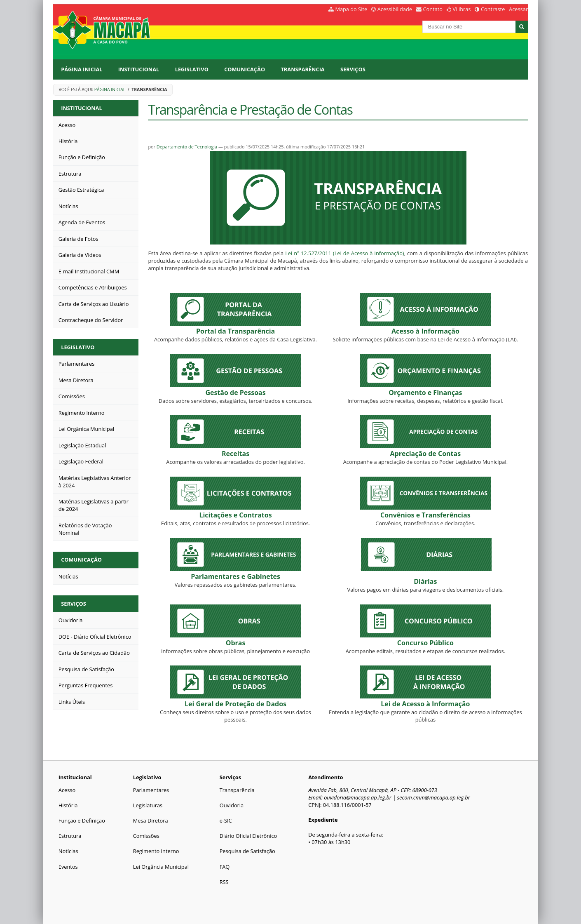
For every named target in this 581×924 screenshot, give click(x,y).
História (68, 805)
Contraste (493, 9)
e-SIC (226, 821)
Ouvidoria (232, 805)
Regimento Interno (156, 851)
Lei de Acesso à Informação (425, 704)
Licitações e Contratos (235, 515)
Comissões (146, 836)
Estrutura (70, 836)
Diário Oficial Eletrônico (248, 836)
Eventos (68, 867)
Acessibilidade (395, 9)
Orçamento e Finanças (425, 393)
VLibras (462, 9)
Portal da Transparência (235, 331)
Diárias (425, 581)
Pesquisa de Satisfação (247, 851)
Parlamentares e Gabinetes (235, 576)
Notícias (68, 851)
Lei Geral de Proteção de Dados (235, 704)
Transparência (302, 69)
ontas (426, 454)
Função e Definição (82, 821)
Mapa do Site (351, 9)
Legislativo (192, 69)
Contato (433, 9)
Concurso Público (425, 643)
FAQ (225, 867)
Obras (236, 643)
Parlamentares (151, 790)
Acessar (518, 9)
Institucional (139, 69)
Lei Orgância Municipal (161, 867)
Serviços (353, 69)
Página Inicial (82, 69)
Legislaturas (148, 805)
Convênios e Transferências (425, 515)
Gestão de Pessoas (235, 393)
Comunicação (245, 69)
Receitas (235, 454)
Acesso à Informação (425, 331)
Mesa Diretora (151, 821)
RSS (224, 882)
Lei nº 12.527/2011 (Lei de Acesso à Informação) (344, 253)
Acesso (67, 790)
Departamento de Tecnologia (187, 147)
